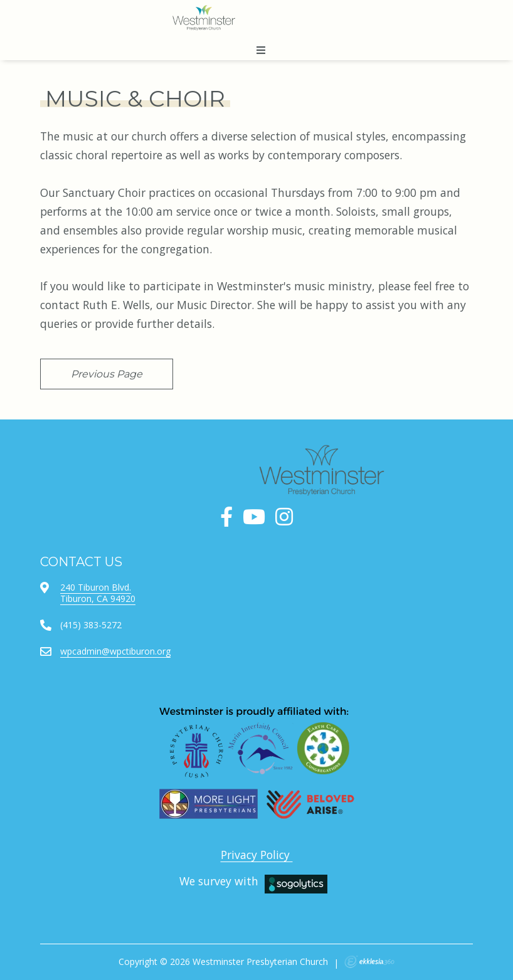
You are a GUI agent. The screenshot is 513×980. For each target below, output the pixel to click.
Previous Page (107, 374)
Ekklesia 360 (369, 962)
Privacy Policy (257, 855)
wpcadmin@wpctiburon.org (115, 651)
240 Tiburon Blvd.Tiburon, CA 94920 (98, 593)
